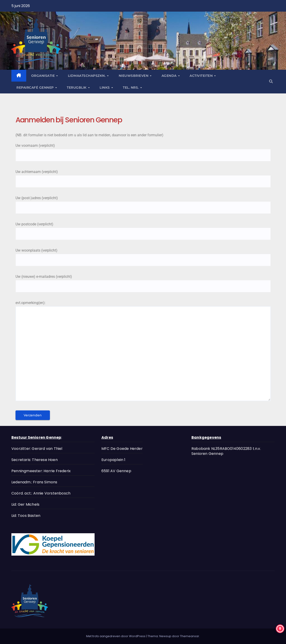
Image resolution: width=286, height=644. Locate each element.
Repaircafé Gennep (36, 88)
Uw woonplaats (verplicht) (143, 255)
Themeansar (190, 636)
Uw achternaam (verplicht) (143, 176)
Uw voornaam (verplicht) (143, 150)
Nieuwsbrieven (134, 76)
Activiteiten (202, 76)
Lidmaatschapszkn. (87, 76)
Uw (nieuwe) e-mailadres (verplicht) (143, 281)
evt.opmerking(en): (143, 353)
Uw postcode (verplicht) (143, 229)
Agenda (170, 76)
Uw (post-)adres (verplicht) (143, 203)
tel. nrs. (131, 88)
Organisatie (44, 76)
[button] (271, 81)
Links (105, 88)
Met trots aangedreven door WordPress (116, 636)
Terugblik (77, 88)
